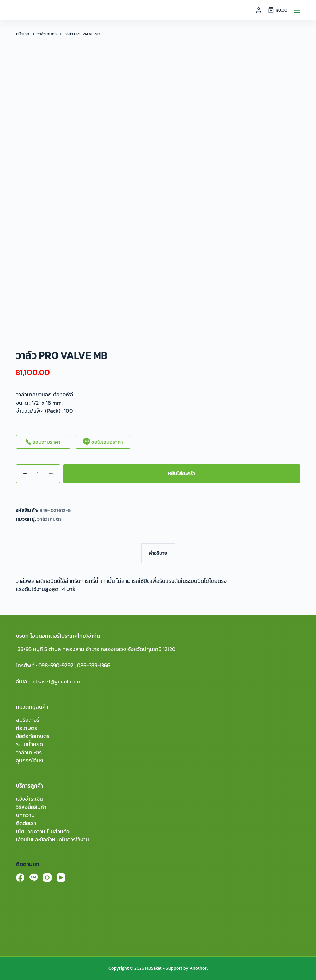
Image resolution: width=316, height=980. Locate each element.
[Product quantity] (38, 474)
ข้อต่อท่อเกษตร (33, 736)
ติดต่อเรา (26, 823)
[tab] (158, 553)
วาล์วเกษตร (50, 519)
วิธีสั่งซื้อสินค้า (31, 807)
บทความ (25, 815)
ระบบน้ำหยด (29, 744)
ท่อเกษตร (26, 728)
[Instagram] (47, 877)
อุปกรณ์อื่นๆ (30, 760)
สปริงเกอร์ (28, 720)
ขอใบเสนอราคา (103, 442)
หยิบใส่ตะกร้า (182, 473)
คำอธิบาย (158, 553)
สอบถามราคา (43, 442)
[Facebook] (20, 877)
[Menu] (297, 10)
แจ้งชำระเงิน (29, 799)
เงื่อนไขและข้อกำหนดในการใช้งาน (53, 839)
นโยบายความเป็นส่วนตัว (43, 831)
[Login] (259, 10)
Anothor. (199, 968)
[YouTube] (61, 877)
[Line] (34, 877)
